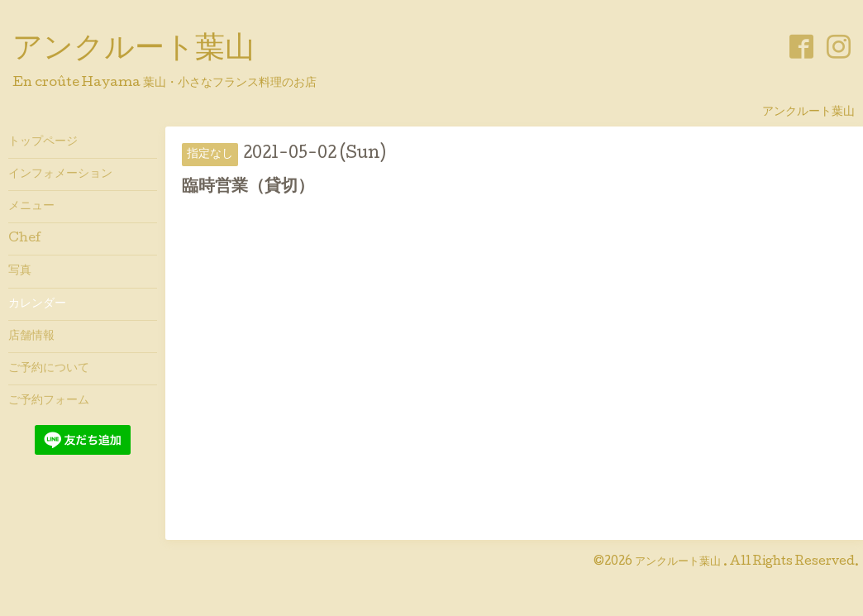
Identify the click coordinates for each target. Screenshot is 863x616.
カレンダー (37, 304)
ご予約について (49, 369)
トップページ (43, 142)
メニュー (31, 207)
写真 (20, 271)
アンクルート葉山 (134, 50)
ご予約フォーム (49, 401)
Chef (25, 239)
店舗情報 (31, 337)
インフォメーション (60, 174)
